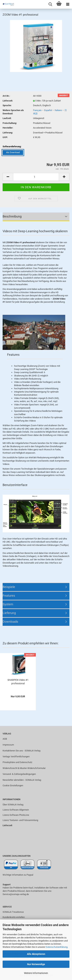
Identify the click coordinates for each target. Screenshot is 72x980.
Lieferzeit (7, 825)
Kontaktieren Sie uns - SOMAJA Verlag (21, 751)
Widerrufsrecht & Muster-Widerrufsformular (24, 768)
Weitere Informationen (36, 973)
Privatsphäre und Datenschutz (17, 762)
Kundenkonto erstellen (14, 917)
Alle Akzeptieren (36, 954)
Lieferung (9, 613)
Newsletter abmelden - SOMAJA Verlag (22, 780)
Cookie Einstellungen (13, 785)
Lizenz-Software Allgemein (16, 810)
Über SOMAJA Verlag (13, 805)
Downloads (10, 622)
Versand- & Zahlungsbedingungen (19, 774)
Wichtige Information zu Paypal (18, 875)
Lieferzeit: (8, 101)
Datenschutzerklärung (57, 947)
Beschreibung (12, 216)
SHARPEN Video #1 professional (18, 682)
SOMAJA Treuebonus (13, 912)
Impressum (8, 745)
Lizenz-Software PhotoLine (16, 815)
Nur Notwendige (36, 964)
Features (9, 596)
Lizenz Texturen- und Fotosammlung (20, 820)
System (8, 604)
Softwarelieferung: (12, 146)
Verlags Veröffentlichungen (16, 757)
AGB (5, 739)
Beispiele (9, 587)
